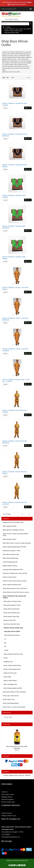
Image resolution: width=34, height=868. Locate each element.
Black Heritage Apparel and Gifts (12, 688)
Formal (5, 658)
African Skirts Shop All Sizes (11, 609)
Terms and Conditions (7, 799)
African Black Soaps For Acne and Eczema (15, 588)
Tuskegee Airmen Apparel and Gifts (13, 570)
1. (17, 775)
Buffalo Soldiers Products (10, 566)
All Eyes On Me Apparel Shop (11, 669)
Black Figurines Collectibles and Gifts (13, 530)
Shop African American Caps (11, 554)
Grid (13, 78)
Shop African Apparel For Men (12, 605)
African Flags (7, 677)
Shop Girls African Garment (11, 635)
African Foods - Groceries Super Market (14, 707)
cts (4, 639)
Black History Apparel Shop (11, 558)
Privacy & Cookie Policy (8, 802)
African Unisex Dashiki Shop (11, 613)
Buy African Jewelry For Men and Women (14, 692)
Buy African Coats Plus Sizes (11, 624)
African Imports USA (9, 9)
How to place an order (8, 794)
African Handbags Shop (10, 684)
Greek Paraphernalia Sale (10, 562)
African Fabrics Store (9, 699)
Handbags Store (8, 662)
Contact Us (4, 792)
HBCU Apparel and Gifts (10, 526)
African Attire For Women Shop (12, 601)
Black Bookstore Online (9, 539)
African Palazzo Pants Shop (11, 616)
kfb (4, 647)
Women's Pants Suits (9, 620)
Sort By (29, 78)
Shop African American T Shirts (12, 551)
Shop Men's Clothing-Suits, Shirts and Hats (15, 573)
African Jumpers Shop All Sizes (12, 665)
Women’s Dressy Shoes (10, 577)
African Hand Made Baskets (11, 703)
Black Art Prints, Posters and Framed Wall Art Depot (16, 535)
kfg (4, 643)
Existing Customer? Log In (9, 816)
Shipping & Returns (7, 797)
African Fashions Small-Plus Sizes (13, 654)
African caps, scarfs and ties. (11, 696)
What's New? (7, 724)
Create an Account (7, 813)
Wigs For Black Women (10, 681)
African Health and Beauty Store (12, 585)
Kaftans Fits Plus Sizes (10, 673)
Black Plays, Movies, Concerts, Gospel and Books (17, 543)
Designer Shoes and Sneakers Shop (13, 522)
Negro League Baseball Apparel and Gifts (15, 547)
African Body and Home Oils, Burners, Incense (16, 592)
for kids (6, 650)
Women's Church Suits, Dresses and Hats (15, 581)
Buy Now (28, 108)
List (8, 78)
